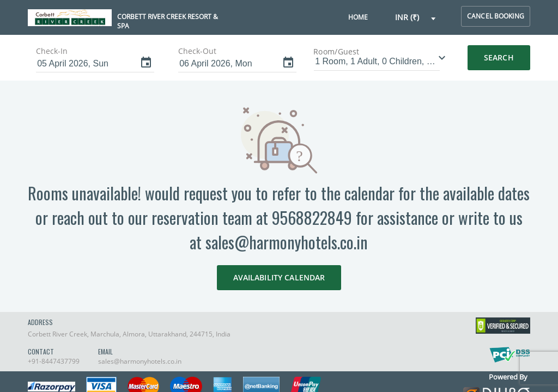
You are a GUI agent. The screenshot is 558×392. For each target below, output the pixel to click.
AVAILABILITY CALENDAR (279, 277)
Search (499, 57)
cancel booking (496, 16)
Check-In (52, 51)
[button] (416, 18)
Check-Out (197, 51)
